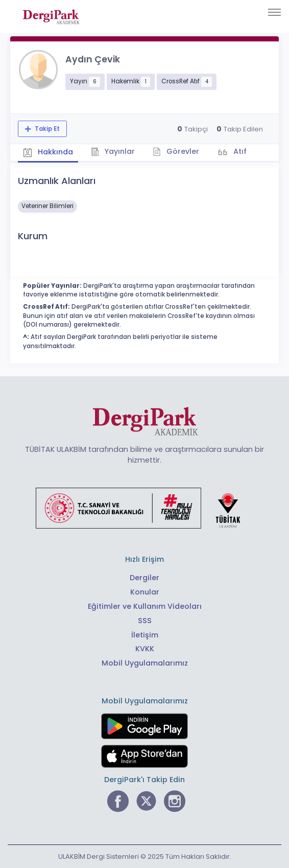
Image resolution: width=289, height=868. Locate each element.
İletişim (145, 635)
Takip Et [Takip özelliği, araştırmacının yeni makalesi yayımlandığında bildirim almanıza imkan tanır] (46, 129)
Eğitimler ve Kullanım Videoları (145, 606)
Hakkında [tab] (48, 152)
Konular (145, 592)
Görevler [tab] (176, 151)
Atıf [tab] (239, 151)
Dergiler (144, 578)
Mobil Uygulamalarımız (145, 663)
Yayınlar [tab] (113, 151)
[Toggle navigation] (274, 12)
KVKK (145, 649)
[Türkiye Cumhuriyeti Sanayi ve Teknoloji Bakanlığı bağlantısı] (144, 508)
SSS (145, 621)
